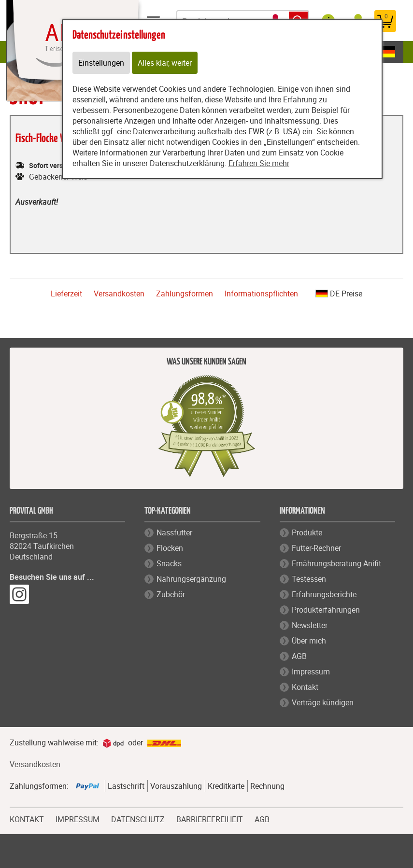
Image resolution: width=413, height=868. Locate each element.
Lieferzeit (66, 294)
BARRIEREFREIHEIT (210, 818)
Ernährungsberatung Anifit (336, 563)
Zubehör (171, 594)
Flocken (170, 548)
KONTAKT (27, 818)
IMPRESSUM (78, 818)
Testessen (309, 579)
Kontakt (305, 687)
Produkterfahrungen (326, 610)
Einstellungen (101, 63)
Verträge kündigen (323, 702)
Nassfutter (174, 532)
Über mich (309, 641)
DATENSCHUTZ (138, 818)
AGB (299, 656)
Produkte (307, 532)
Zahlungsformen (185, 294)
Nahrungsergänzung (191, 579)
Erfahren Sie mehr (259, 163)
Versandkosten (119, 294)
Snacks (169, 563)
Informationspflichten (261, 294)
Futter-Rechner (316, 548)
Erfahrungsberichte (324, 594)
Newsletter (310, 625)
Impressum (311, 672)
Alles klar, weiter (165, 63)
